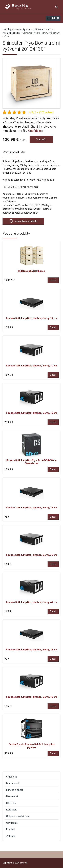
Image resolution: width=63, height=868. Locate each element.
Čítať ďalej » (36, 131)
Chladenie (12, 777)
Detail (53, 280)
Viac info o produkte (23, 221)
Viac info (41, 139)
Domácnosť (13, 783)
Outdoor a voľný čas (17, 816)
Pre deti (10, 829)
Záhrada (11, 836)
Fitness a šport (21, 29)
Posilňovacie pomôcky (42, 29)
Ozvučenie (12, 823)
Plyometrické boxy (11, 33)
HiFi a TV (11, 803)
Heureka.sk (12, 796)
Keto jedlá (12, 810)
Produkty (7, 29)
